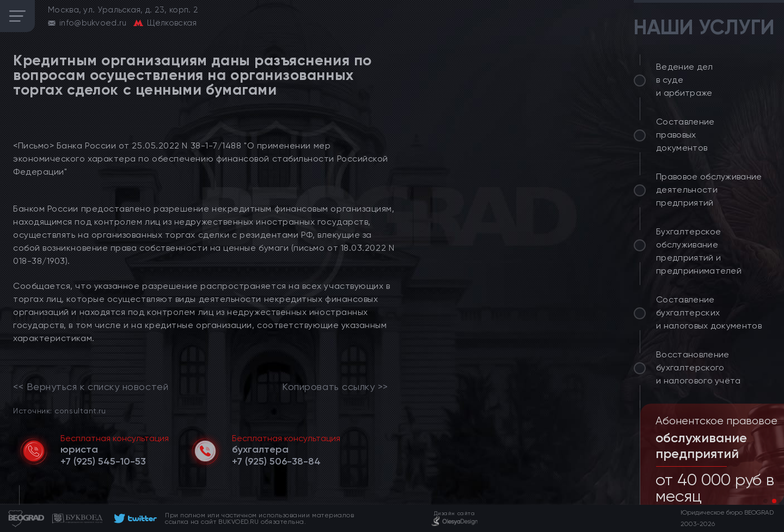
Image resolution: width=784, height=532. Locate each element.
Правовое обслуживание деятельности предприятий (709, 190)
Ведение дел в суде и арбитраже (685, 80)
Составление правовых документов (685, 135)
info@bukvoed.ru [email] (93, 23)
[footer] (134, 518)
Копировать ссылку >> (335, 387)
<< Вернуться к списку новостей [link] (91, 387)
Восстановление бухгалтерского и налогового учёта (699, 367)
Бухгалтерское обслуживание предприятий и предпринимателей (699, 251)
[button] (765, 501)
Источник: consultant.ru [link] (59, 410)
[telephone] (103, 461)
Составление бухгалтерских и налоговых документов (709, 313)
